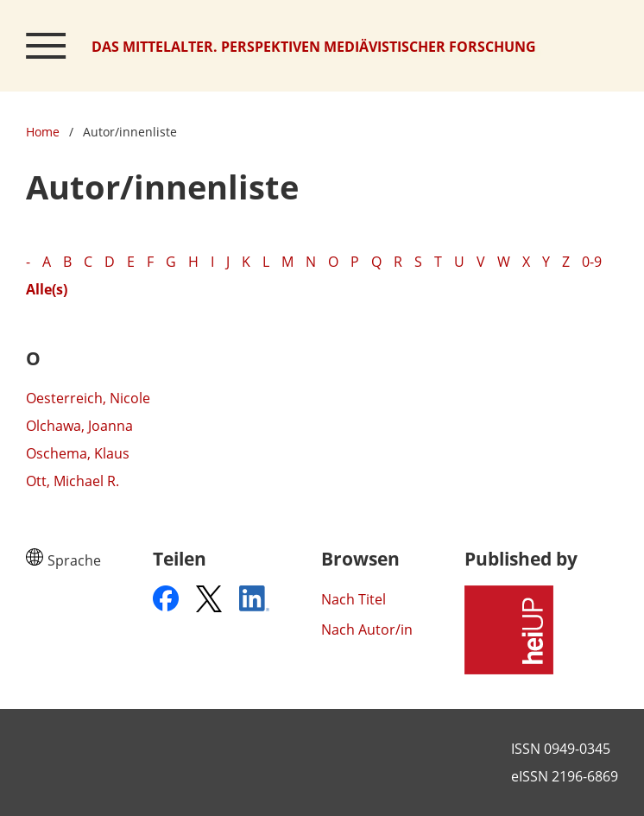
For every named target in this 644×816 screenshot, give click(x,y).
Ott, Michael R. (73, 481)
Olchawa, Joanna (79, 426)
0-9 (592, 262)
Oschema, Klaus (78, 453)
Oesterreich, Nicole (88, 398)
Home (43, 132)
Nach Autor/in (367, 629)
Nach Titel (354, 599)
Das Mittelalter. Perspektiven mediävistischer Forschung (314, 47)
